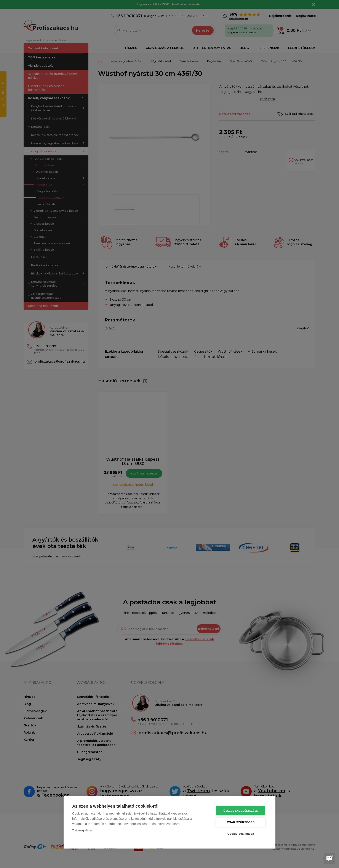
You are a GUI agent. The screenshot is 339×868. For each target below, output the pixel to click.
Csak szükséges (241, 822)
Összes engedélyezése (241, 811)
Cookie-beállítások (241, 834)
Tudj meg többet (82, 830)
